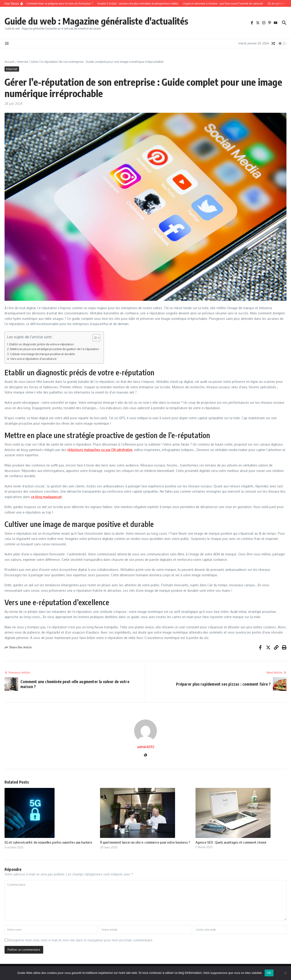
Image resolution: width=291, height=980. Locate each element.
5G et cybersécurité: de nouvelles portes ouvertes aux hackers (48, 842)
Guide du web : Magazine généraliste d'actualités (96, 21)
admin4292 (146, 747)
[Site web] (145, 755)
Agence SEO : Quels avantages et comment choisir (231, 842)
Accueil (9, 62)
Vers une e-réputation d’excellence (33, 359)
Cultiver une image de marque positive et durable (42, 354)
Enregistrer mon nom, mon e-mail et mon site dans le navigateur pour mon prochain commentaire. (81, 940)
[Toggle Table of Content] (94, 338)
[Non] (285, 973)
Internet (23, 62)
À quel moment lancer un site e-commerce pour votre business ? (145, 842)
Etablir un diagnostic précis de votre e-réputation (42, 344)
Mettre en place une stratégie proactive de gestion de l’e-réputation (55, 349)
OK (269, 973)
